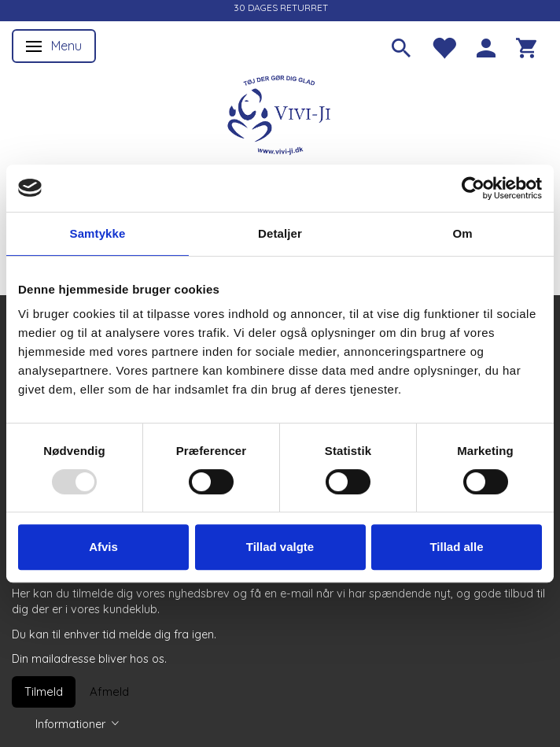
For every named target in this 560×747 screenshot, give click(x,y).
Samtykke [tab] (98, 233)
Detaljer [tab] (280, 233)
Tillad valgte (280, 547)
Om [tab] (462, 233)
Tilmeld (44, 692)
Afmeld (109, 692)
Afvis (103, 547)
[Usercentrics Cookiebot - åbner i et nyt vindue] (473, 188)
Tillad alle (456, 547)
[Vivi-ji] (280, 113)
